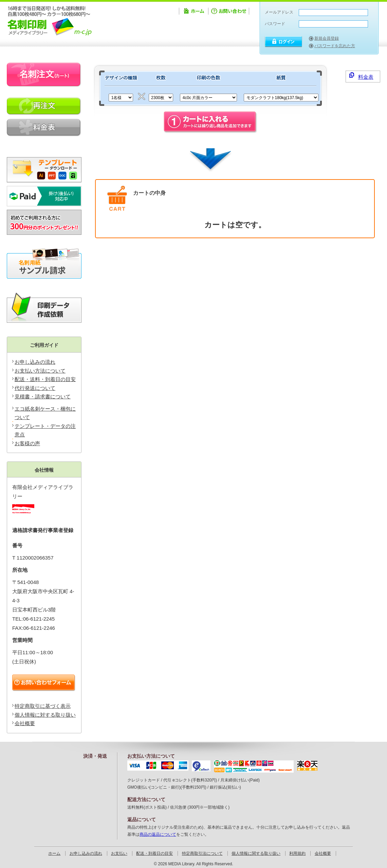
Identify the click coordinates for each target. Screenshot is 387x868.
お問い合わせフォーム (45, 683)
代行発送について (35, 388)
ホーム (193, 12)
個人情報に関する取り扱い (256, 853)
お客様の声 (27, 443)
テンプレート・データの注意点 (45, 430)
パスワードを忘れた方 (335, 46)
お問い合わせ (229, 12)
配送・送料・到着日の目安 (45, 379)
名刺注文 (44, 75)
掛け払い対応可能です (44, 196)
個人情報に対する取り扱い (45, 715)
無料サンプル (44, 264)
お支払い (119, 853)
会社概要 (25, 723)
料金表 (361, 76)
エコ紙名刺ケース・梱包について (45, 413)
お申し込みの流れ (35, 362)
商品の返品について (158, 834)
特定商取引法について (202, 853)
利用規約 (297, 853)
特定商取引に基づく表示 (43, 706)
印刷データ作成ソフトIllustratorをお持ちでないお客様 (44, 308)
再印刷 (44, 106)
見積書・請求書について (43, 397)
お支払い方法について (40, 371)
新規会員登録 (327, 38)
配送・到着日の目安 (154, 853)
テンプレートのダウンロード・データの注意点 (44, 167)
